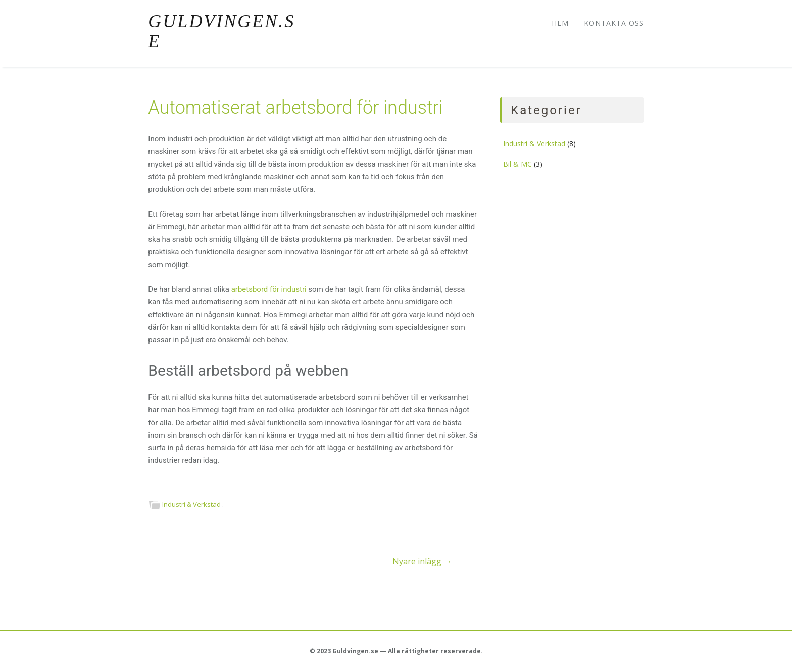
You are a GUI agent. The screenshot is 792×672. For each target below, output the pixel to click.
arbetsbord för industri (269, 289)
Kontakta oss (614, 23)
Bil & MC (517, 164)
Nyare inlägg (422, 561)
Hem (560, 23)
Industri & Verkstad (191, 504)
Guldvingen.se (221, 31)
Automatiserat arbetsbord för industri (295, 108)
